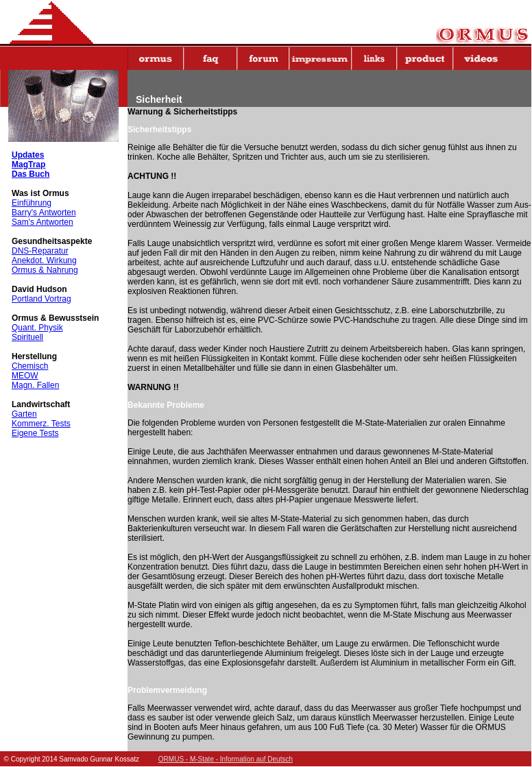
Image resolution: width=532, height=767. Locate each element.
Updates (28, 155)
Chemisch (30, 366)
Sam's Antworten (43, 222)
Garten (24, 414)
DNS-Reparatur (40, 251)
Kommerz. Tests (41, 424)
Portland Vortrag (41, 299)
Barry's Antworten (44, 212)
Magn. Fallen (35, 385)
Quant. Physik (37, 328)
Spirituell (27, 337)
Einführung (32, 203)
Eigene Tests (35, 433)
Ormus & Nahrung (45, 270)
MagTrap (28, 165)
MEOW (25, 376)
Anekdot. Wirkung (44, 260)
